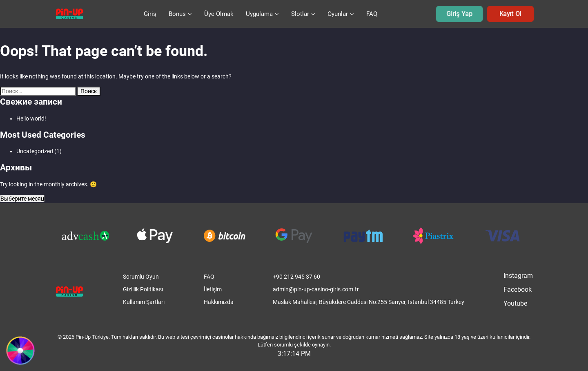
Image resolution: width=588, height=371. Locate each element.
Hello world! (31, 118)
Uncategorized (35, 151)
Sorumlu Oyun (141, 277)
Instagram (518, 276)
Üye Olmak (219, 14)
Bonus (177, 14)
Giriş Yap (460, 14)
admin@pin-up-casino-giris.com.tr (316, 289)
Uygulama (259, 14)
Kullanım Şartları (144, 302)
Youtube (515, 303)
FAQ (372, 14)
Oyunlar (338, 14)
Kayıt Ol (510, 14)
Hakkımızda (219, 302)
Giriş (150, 14)
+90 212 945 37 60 (296, 277)
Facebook (518, 289)
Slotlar (300, 14)
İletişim (213, 289)
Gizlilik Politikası (143, 289)
